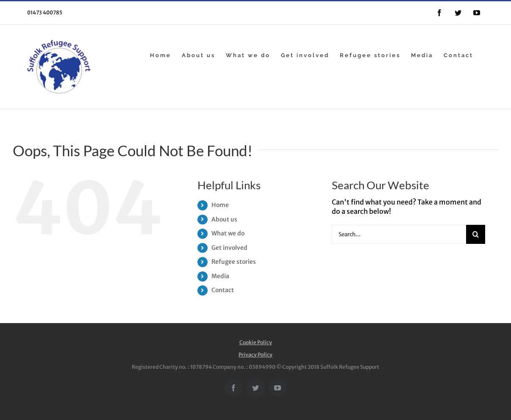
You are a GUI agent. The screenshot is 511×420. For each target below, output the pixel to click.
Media (220, 276)
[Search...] (399, 234)
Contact (223, 290)
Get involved (229, 248)
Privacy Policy (255, 355)
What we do (228, 233)
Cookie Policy (256, 342)
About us (224, 219)
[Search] (476, 234)
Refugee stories (234, 262)
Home (220, 205)
